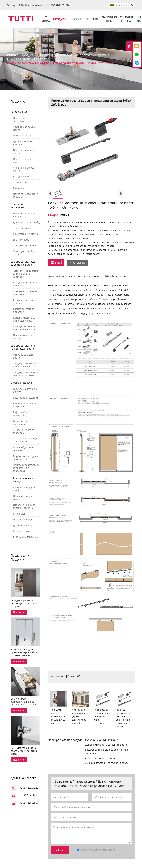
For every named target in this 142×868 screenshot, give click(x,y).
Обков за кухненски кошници (22, 481)
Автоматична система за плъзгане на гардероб (26, 275)
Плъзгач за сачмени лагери (25, 216)
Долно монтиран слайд (26, 223)
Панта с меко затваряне (21, 120)
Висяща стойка (22, 532)
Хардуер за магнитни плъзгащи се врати (25, 366)
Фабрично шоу (109, 20)
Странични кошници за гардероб (25, 441)
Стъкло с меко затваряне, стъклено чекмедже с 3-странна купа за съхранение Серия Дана (23, 703)
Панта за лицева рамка (23, 161)
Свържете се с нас (127, 20)
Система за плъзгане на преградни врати (73, 56)
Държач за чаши (23, 526)
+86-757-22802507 (28, 803)
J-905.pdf (73, 677)
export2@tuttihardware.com (27, 5)
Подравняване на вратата (23, 338)
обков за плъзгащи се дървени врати (107, 764)
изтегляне (77, 263)
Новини (76, 20)
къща (12, 56)
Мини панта (20, 189)
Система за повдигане (26, 538)
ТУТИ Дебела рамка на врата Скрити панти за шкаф (24, 752)
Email (56, 263)
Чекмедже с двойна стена (24, 254)
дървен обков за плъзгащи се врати (106, 746)
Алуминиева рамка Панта (24, 129)
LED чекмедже (21, 241)
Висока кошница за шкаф (24, 490)
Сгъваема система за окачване (25, 302)
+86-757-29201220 (59, 5)
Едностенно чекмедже (26, 235)
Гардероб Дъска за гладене (24, 450)
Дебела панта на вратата (23, 144)
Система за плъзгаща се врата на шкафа (23, 264)
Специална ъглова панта (24, 170)
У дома (46, 20)
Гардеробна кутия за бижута (25, 391)
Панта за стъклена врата (24, 153)
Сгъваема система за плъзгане (25, 294)
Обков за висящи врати (26, 60)
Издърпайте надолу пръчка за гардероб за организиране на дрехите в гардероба (24, 653)
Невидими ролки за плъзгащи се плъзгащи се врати (24, 604)
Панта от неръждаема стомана (26, 196)
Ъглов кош (19, 515)
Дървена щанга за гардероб (24, 432)
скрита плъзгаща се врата (100, 759)
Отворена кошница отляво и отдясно (24, 507)
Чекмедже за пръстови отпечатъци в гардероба (26, 469)
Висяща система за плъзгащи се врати (24, 329)
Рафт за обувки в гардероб (23, 415)
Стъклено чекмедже (24, 246)
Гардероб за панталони (20, 423)
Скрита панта (21, 183)
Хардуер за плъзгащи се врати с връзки (25, 375)
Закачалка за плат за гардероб (25, 406)
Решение (92, 20)
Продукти (60, 20)
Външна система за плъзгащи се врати (24, 320)
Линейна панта (22, 136)
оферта (60, 851)
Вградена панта (22, 177)
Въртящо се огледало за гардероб (25, 459)
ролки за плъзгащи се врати (102, 741)
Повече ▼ (19, 613)
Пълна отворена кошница (23, 498)
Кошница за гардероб (26, 399)
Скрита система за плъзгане (24, 311)
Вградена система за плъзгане (25, 285)
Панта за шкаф (19, 113)
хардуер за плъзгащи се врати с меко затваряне (107, 752)
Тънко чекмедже (23, 229)
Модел (54, 216)
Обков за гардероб (21, 384)
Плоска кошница (23, 520)
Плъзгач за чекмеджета (17, 207)
